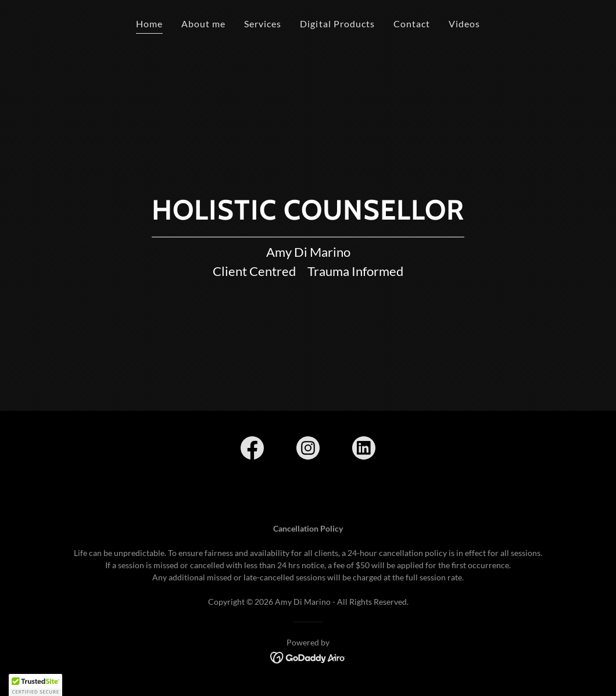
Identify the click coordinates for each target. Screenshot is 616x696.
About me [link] (203, 24)
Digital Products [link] (337, 24)
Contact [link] (412, 24)
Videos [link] (464, 24)
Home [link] (149, 24)
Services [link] (263, 24)
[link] (252, 450)
